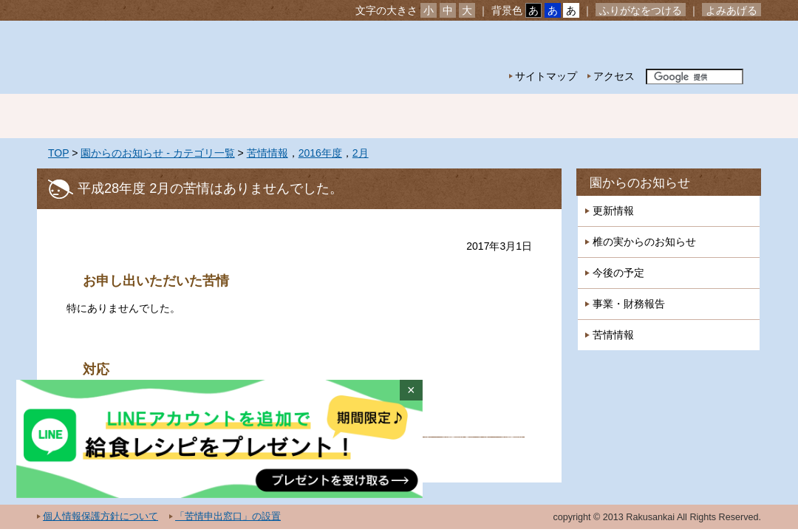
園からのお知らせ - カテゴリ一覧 (157, 153)
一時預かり (606, 116)
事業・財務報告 (629, 304)
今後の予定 (618, 273)
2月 (361, 153)
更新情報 (613, 211)
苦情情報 (267, 153)
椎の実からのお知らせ (644, 242)
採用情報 (709, 116)
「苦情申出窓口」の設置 (228, 516)
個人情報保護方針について (100, 516)
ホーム (89, 116)
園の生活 (296, 116)
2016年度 (320, 153)
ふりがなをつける (641, 10)
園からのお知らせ (640, 183)
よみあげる (731, 10)
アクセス (614, 76)
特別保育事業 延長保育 (502, 116)
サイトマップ (546, 76)
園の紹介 (192, 116)
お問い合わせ (715, 45)
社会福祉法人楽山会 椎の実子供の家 (164, 57)
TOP (58, 153)
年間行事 (399, 116)
